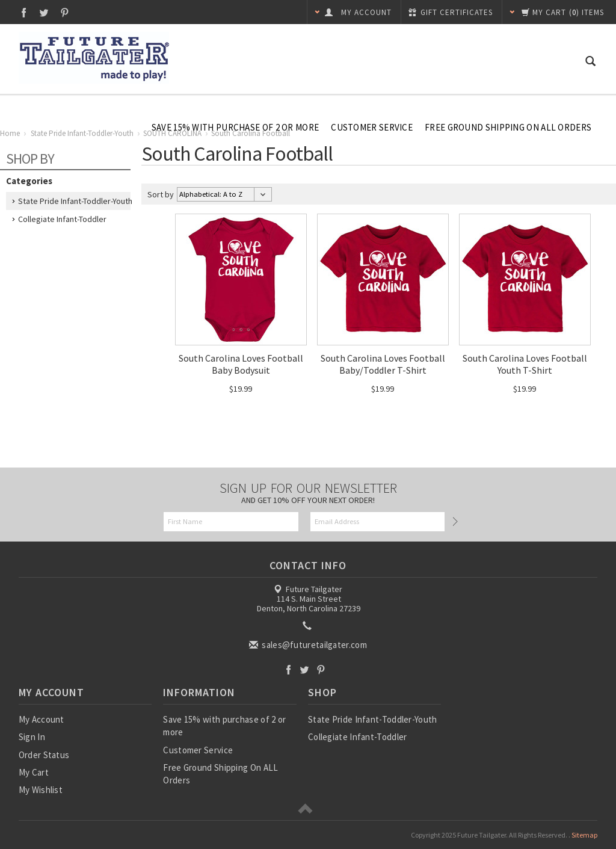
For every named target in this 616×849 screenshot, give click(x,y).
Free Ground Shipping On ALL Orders (508, 127)
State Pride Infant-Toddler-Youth (75, 201)
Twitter (44, 12)
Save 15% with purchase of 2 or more (236, 127)
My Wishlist (41, 790)
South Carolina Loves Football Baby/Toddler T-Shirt (383, 364)
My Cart (34, 772)
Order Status (44, 755)
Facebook (24, 12)
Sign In (32, 737)
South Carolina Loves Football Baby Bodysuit (241, 364)
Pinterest (65, 12)
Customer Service (372, 127)
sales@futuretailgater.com (309, 645)
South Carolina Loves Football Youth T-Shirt (525, 364)
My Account (42, 719)
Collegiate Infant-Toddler (62, 219)
